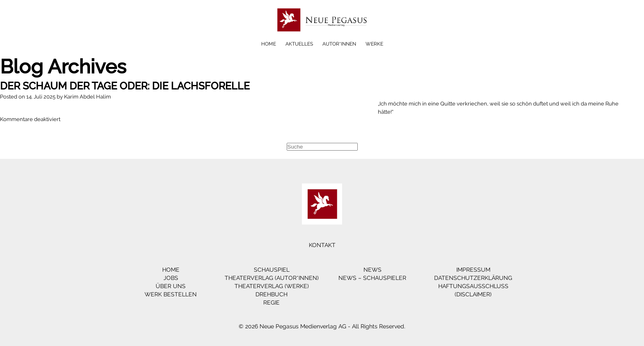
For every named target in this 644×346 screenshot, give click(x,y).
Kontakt (322, 245)
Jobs (171, 278)
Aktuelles (299, 44)
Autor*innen (339, 44)
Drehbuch (271, 294)
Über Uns (171, 286)
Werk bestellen (171, 294)
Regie (271, 302)
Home (269, 44)
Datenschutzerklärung (473, 278)
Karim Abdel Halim (87, 97)
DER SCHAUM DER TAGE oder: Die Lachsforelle (125, 86)
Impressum (473, 270)
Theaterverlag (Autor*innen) (272, 278)
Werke (374, 44)
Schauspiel (272, 270)
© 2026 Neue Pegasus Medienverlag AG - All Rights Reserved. (322, 326)
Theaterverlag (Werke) (272, 286)
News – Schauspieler (372, 278)
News (373, 270)
